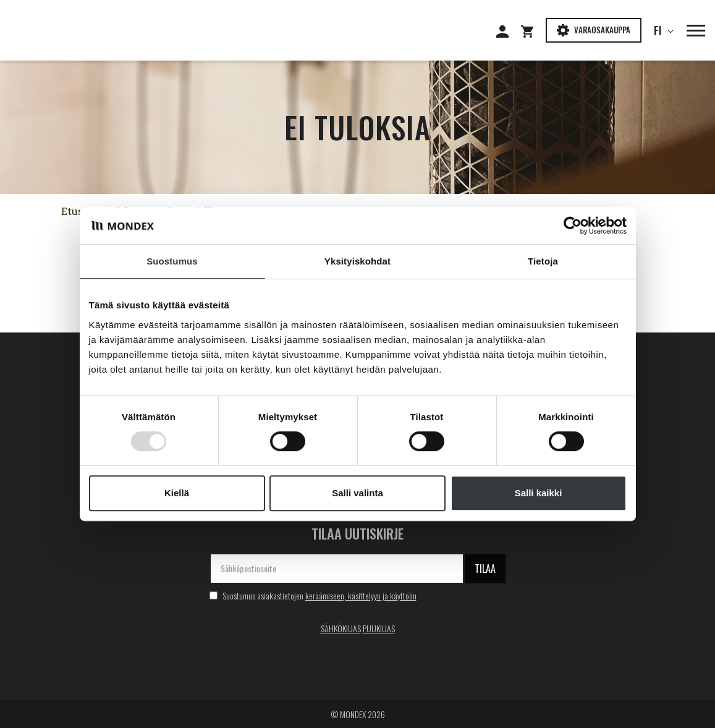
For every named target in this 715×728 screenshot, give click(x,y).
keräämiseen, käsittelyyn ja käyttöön (361, 595)
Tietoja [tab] (543, 261)
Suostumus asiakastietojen (313, 595)
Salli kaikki (539, 493)
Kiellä (177, 493)
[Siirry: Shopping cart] (533, 30)
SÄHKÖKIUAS (341, 628)
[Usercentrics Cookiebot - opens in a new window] (573, 226)
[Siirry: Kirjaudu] (509, 30)
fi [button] (660, 30)
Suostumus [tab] (172, 261)
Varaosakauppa (594, 30)
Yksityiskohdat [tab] (357, 261)
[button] (690, 31)
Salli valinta (357, 493)
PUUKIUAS (379, 628)
